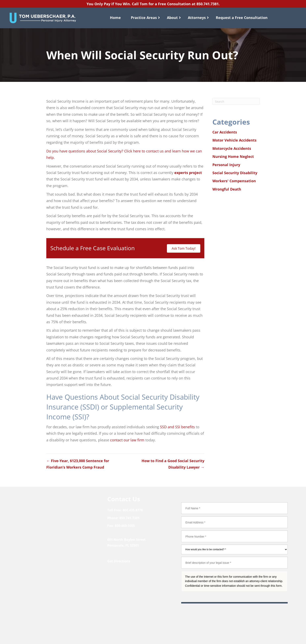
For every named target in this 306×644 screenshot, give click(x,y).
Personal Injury (226, 165)
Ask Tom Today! (184, 248)
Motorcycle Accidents (232, 148)
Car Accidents (225, 132)
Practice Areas (144, 18)
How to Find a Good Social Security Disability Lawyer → (173, 464)
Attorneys (197, 18)
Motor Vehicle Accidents (234, 140)
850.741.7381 (208, 4)
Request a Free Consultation (242, 18)
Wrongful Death (227, 189)
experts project (188, 173)
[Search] (236, 101)
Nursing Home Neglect (233, 156)
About (172, 18)
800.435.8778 (133, 510)
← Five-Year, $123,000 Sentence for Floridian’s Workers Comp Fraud (78, 464)
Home (115, 18)
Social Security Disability (235, 173)
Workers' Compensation (234, 181)
